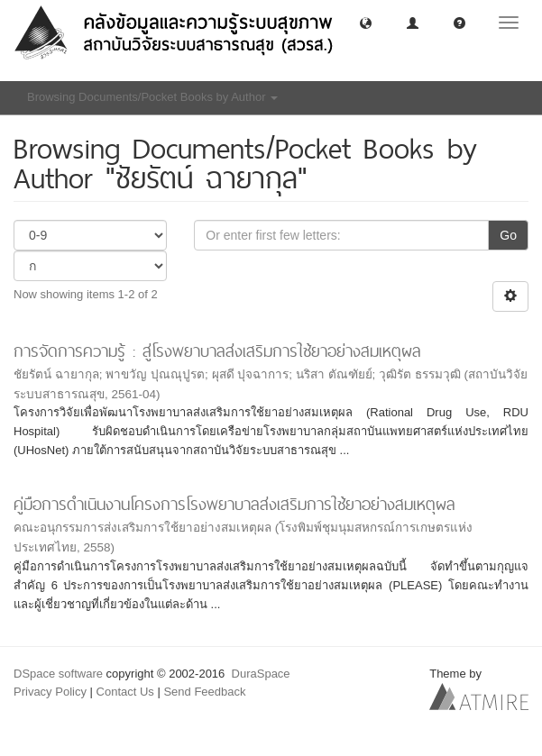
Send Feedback (204, 692)
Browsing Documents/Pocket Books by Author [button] (152, 97)
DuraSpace (261, 674)
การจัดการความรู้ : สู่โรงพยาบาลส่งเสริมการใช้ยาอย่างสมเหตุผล (217, 351)
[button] (366, 22)
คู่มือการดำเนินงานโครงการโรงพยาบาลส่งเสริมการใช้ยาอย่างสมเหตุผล (234, 504)
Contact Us (125, 692)
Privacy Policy (50, 692)
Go (508, 235)
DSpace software (58, 674)
